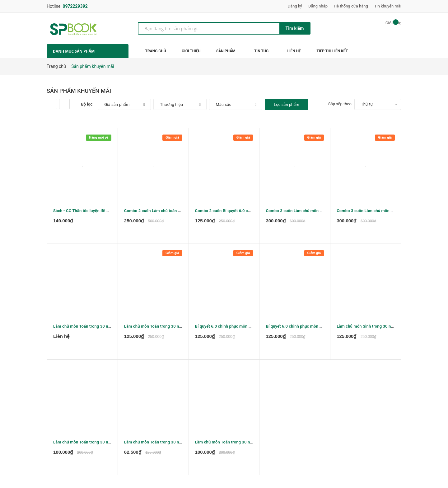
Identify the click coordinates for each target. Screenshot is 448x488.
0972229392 (75, 6)
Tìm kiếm (295, 28)
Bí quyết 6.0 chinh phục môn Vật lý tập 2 (232, 327)
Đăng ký (295, 6)
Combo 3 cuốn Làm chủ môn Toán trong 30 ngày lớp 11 (317, 211)
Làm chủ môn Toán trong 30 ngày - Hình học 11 (239, 444)
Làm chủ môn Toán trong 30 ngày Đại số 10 (164, 327)
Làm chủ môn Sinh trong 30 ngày (367, 327)
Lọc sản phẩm (287, 104)
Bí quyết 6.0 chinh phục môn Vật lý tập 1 (303, 327)
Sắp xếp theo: (340, 104)
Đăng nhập (318, 6)
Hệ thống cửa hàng (351, 6)
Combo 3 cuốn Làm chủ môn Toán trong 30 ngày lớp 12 (388, 211)
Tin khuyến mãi (388, 6)
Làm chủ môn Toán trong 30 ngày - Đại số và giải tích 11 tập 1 (110, 327)
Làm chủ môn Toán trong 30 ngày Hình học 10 (167, 444)
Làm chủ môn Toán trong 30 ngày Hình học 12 (96, 444)
